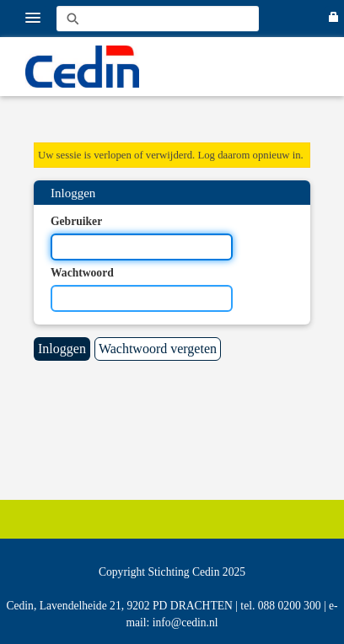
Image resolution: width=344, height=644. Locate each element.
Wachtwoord (82, 273)
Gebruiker (76, 221)
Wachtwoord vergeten (158, 349)
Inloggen (62, 349)
